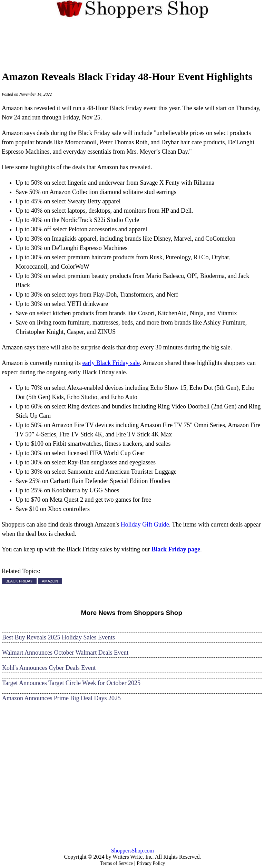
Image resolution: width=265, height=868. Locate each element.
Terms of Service (116, 863)
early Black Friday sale (111, 363)
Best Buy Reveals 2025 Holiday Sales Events (58, 637)
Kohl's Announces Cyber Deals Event (49, 668)
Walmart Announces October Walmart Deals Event (65, 653)
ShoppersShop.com (132, 851)
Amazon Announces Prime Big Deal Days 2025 (61, 698)
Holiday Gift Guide (145, 524)
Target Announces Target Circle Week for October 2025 (71, 683)
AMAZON (50, 581)
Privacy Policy (151, 863)
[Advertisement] (133, 41)
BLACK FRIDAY (19, 581)
